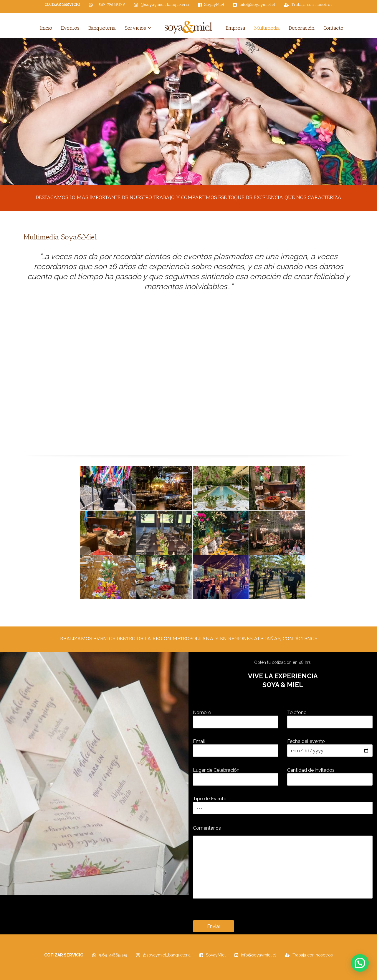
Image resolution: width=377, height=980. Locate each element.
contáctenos (300, 639)
